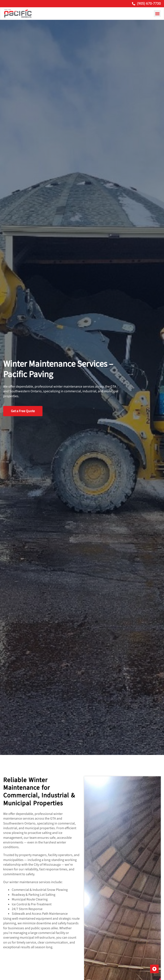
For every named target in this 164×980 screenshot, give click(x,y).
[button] (157, 14)
